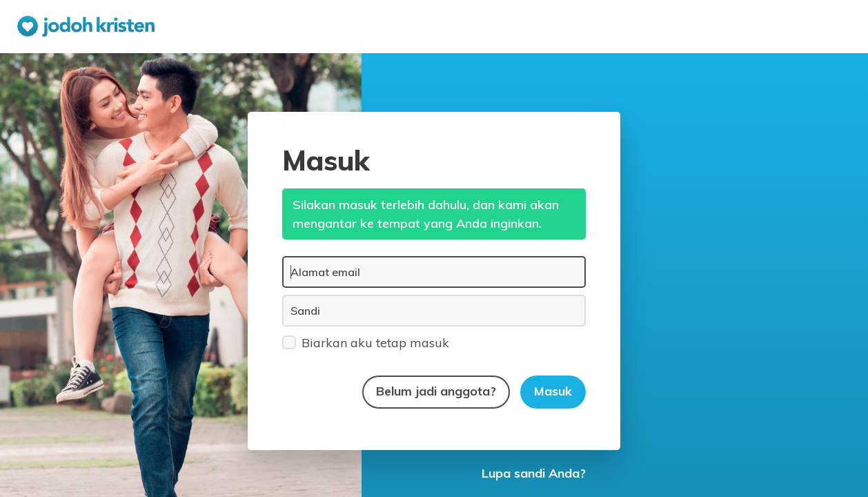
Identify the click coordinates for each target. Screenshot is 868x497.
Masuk (553, 391)
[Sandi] (434, 311)
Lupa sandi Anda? (534, 473)
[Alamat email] (434, 272)
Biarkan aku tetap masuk (366, 342)
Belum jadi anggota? (436, 391)
